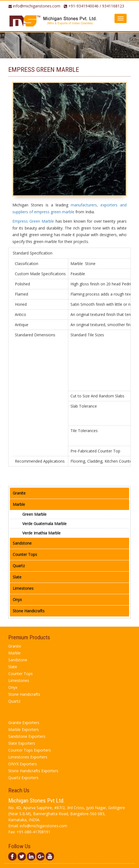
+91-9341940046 (83, 6)
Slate (17, 577)
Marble (19, 504)
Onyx (17, 600)
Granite (19, 493)
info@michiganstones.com (37, 6)
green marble (34, 514)
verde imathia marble (41, 533)
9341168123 (113, 6)
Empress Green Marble (33, 221)
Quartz (19, 566)
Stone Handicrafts (29, 611)
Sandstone (22, 543)
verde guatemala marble (44, 524)
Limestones (23, 588)
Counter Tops (25, 554)
